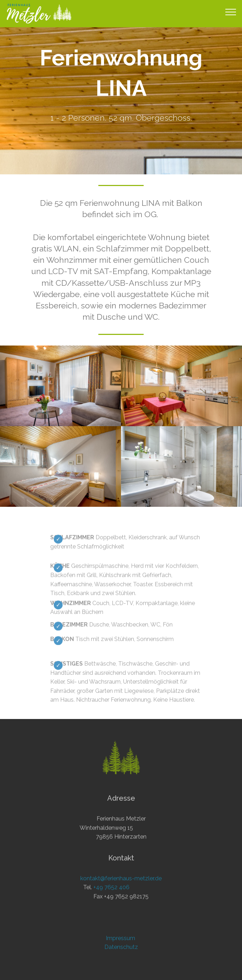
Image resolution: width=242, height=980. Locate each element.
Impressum (121, 951)
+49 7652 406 (111, 900)
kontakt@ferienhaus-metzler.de (121, 891)
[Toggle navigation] (231, 12)
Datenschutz (121, 960)
